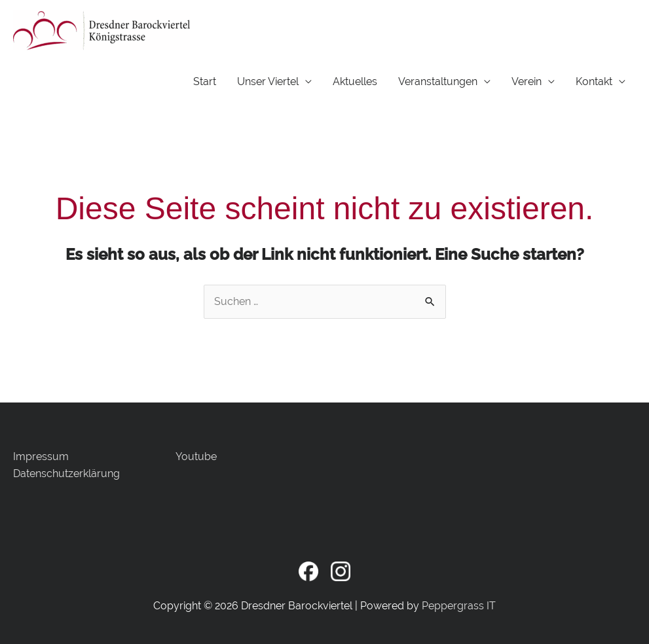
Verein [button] (527, 81)
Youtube (196, 456)
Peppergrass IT (459, 606)
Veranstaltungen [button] (438, 81)
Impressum (41, 456)
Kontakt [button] (594, 81)
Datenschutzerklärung (66, 474)
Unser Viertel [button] (268, 81)
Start (205, 81)
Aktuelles (355, 81)
